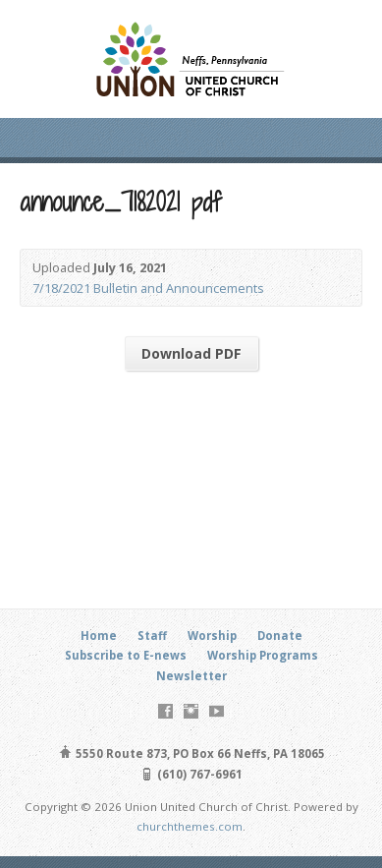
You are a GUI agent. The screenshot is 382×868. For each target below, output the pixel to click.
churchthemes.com (190, 826)
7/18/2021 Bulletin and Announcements (148, 288)
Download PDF (191, 353)
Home (99, 636)
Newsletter (191, 676)
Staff (152, 636)
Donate (280, 636)
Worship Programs (263, 655)
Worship (212, 636)
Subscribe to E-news (126, 655)
